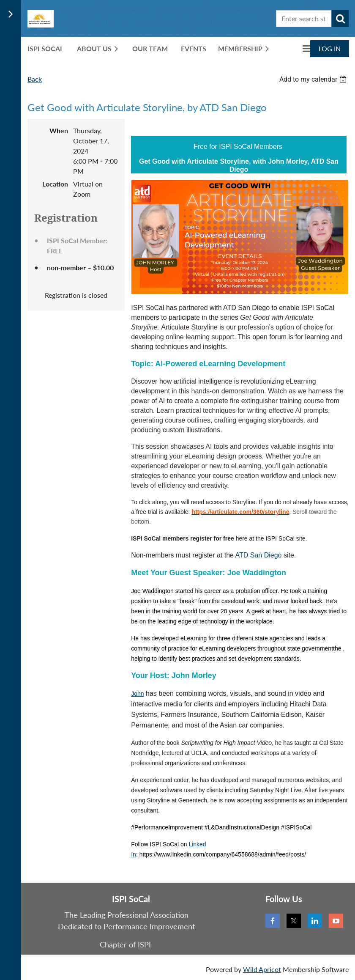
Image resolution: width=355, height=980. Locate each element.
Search (340, 19)
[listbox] (314, 79)
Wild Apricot (262, 969)
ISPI (144, 944)
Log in (330, 48)
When (59, 130)
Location (55, 184)
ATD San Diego (259, 555)
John (137, 694)
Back (35, 79)
